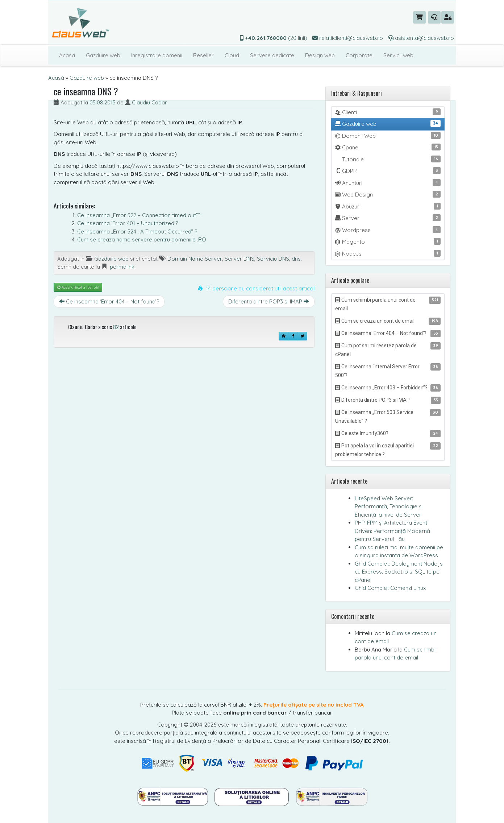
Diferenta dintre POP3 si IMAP (269, 301)
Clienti (388, 112)
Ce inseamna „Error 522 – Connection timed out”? (139, 215)
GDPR (388, 171)
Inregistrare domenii (157, 55)
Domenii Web (388, 136)
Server (388, 218)
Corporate (359, 55)
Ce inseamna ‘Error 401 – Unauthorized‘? (128, 223)
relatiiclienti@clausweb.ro (348, 38)
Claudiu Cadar (149, 102)
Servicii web (398, 55)
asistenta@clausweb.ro (421, 38)
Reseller (203, 55)
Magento (388, 241)
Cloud (232, 55)
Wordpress (388, 230)
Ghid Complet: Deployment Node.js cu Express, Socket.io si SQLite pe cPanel (399, 572)
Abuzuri (388, 206)
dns (296, 259)
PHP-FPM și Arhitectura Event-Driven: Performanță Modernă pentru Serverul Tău (392, 531)
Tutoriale (391, 159)
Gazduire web (103, 55)
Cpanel (388, 147)
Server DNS (239, 259)
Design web (320, 55)
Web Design (388, 194)
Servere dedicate (272, 55)
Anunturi (388, 183)
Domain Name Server (195, 259)
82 (116, 327)
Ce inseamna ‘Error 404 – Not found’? (109, 301)
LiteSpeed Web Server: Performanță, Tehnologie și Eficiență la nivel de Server (389, 506)
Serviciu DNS (273, 259)
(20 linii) (274, 38)
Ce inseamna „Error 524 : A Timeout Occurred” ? (137, 231)
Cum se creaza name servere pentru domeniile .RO (142, 239)
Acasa (67, 55)
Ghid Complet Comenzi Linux (390, 588)
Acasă (56, 78)
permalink (122, 267)
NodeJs (388, 253)
